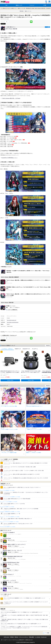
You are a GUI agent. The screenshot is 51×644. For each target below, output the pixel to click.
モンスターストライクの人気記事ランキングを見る (10, 522)
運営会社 (16, 637)
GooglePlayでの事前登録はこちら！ (10, 158)
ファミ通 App (5, 2)
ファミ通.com (38, 637)
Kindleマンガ (18, 349)
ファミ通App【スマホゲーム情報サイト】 (9, 8)
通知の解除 (32, 637)
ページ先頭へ (47, 633)
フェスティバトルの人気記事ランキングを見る (9, 502)
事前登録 (22, 11)
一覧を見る (48, 346)
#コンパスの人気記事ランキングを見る (8, 490)
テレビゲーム (35, 349)
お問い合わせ (7, 637)
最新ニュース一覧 (21, 8)
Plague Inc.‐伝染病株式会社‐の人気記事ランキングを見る (11, 512)
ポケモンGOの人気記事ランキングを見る (8, 527)
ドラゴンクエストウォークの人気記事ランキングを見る (11, 497)
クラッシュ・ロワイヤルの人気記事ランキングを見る (10, 517)
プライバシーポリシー (24, 637)
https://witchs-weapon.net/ (12, 320)
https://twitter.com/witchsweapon (13, 322)
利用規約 (12, 637)
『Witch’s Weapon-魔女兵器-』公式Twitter (11, 98)
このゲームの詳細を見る (12, 310)
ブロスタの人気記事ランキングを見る (8, 507)
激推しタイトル (28, 11)
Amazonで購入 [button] (10, 380)
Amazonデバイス (26, 349)
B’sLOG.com (44, 637)
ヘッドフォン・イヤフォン (7, 349)
